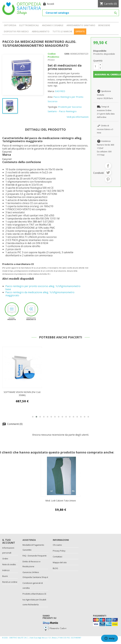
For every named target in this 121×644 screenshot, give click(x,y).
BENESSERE (104, 25)
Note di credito (9, 564)
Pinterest (108, 179)
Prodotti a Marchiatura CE (34, 594)
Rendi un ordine (10, 582)
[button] (33, 417)
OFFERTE (80, 31)
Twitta (108, 173)
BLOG (55, 568)
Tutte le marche (62, 31)
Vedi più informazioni (78, 117)
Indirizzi (6, 570)
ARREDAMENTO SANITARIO (81, 25)
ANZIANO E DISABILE (53, 25)
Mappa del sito (60, 562)
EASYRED (60, 91)
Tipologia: (53, 107)
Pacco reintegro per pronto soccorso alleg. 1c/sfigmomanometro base (43, 288)
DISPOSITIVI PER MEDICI (16, 31)
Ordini (5, 559)
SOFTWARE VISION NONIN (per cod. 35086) (22, 394)
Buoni (5, 576)
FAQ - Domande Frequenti (34, 556)
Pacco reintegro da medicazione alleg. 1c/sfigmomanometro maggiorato (40, 294)
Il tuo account (9, 541)
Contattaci (57, 557)
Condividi (108, 166)
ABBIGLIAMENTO (41, 31)
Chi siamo (57, 545)
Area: (50, 97)
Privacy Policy (59, 551)
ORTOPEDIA (10, 25)
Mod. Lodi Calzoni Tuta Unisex (61, 501)
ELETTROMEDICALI (29, 25)
